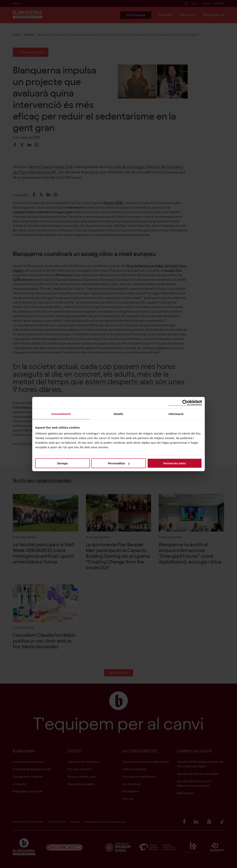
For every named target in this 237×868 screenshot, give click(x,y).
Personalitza (119, 463)
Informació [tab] (176, 414)
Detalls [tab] (118, 414)
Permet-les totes (175, 463)
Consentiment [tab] (61, 414)
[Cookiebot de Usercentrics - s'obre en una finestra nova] (185, 403)
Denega (62, 463)
